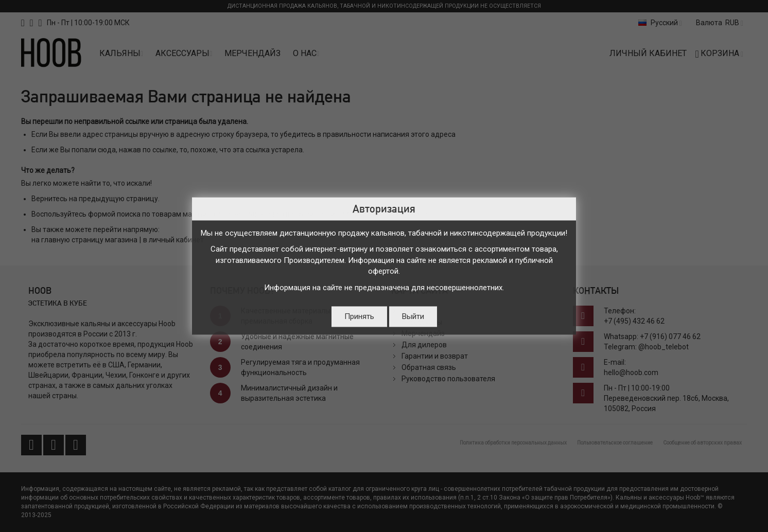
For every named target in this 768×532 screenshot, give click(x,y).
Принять (359, 317)
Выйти (413, 317)
